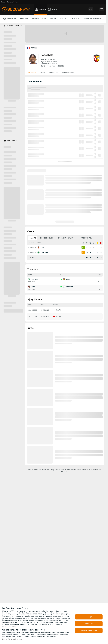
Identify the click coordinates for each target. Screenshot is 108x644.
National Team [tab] (87, 238)
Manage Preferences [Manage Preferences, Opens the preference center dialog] (89, 631)
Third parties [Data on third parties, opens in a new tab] (12, 626)
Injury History (69, 72)
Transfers (54, 72)
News (43, 72)
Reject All (89, 624)
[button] (91, 9)
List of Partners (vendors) (12, 639)
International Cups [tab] (67, 238)
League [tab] (33, 238)
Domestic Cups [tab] (47, 238)
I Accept (89, 617)
